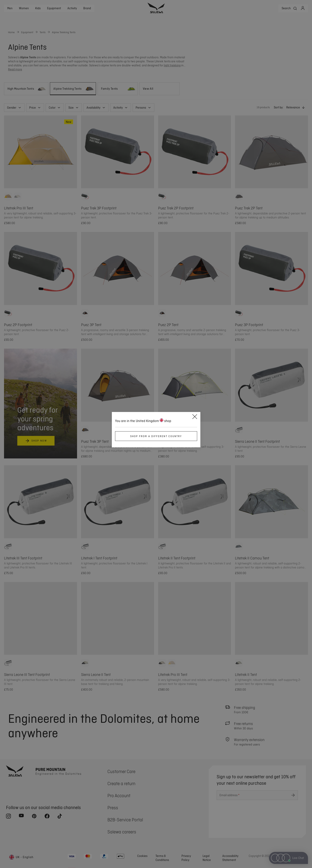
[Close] (195, 417)
